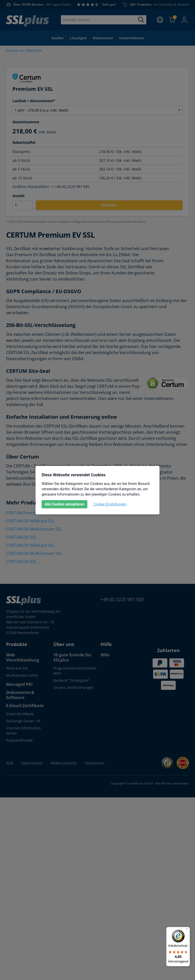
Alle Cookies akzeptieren (64, 504)
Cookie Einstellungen (110, 504)
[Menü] (187, 930)
